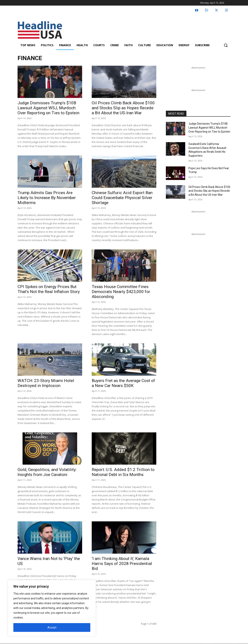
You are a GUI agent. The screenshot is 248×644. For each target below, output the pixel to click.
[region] (52, 608)
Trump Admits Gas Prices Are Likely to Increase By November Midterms (47, 198)
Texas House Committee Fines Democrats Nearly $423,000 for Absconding (121, 292)
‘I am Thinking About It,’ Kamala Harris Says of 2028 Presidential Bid (122, 564)
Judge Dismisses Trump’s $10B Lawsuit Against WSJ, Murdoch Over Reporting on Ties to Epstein (48, 108)
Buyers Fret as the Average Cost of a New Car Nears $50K (123, 383)
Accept (52, 627)
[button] (226, 45)
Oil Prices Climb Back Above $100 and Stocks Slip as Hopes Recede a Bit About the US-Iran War (123, 108)
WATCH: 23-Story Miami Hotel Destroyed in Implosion (46, 383)
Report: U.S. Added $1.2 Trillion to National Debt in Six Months (123, 472)
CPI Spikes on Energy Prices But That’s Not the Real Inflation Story (49, 289)
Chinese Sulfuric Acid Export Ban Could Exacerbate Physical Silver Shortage (122, 198)
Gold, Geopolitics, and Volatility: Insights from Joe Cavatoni (47, 472)
